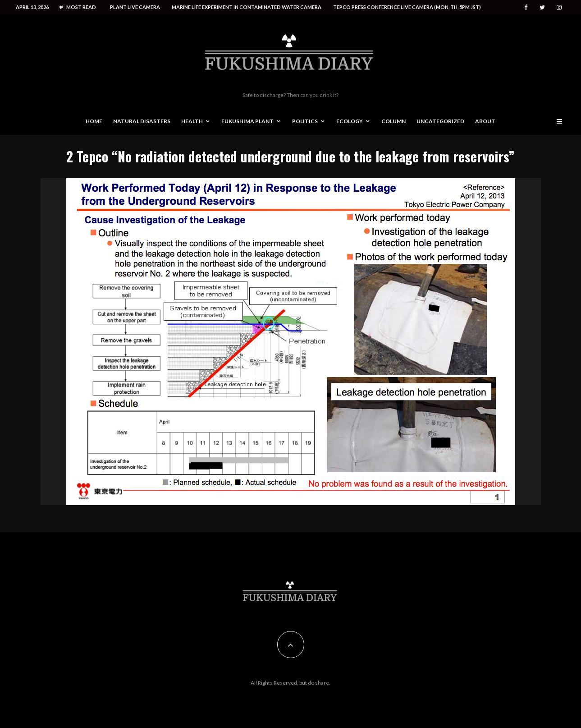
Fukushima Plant (247, 121)
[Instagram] (559, 7)
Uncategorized (440, 121)
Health (192, 121)
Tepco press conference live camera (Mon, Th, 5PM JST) (407, 7)
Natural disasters (142, 121)
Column (393, 121)
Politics (305, 121)
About (485, 121)
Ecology (350, 121)
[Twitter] (542, 7)
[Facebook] (526, 7)
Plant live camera (135, 7)
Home (94, 121)
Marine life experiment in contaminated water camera (247, 7)
